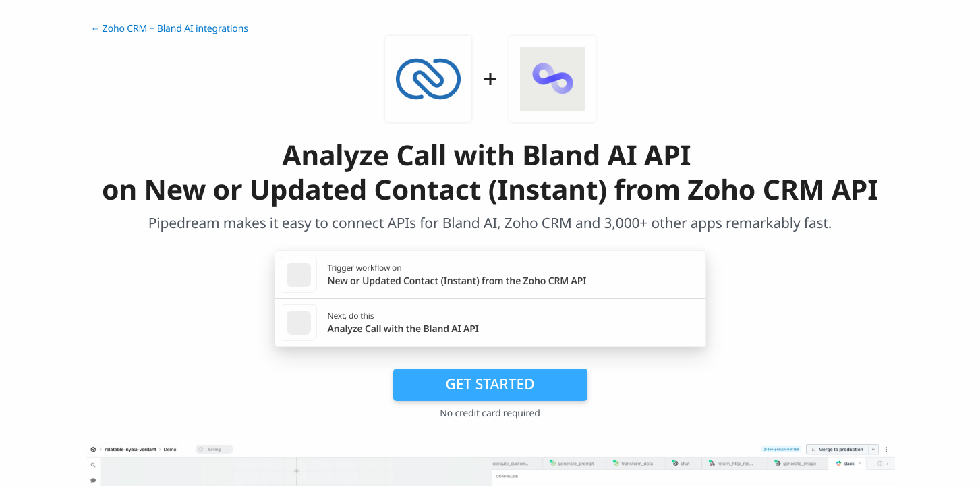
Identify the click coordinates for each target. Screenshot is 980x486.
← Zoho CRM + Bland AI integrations (170, 29)
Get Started (490, 384)
